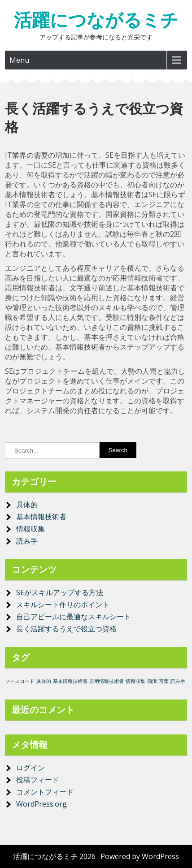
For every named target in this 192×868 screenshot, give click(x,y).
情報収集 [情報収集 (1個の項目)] (135, 681)
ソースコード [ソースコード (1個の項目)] (20, 681)
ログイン (31, 768)
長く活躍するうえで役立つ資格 (66, 629)
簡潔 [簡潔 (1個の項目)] (152, 681)
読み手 (27, 541)
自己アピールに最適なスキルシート (74, 617)
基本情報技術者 (41, 517)
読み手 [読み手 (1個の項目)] (178, 681)
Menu (19, 60)
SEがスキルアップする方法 (60, 592)
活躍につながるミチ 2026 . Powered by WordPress (96, 856)
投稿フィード (38, 780)
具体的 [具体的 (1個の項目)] (44, 681)
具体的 (27, 505)
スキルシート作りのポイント (63, 605)
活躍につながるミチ (96, 20)
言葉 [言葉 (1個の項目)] (164, 681)
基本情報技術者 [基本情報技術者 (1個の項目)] (70, 681)
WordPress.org (41, 804)
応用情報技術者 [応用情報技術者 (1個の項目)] (107, 681)
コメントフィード (45, 792)
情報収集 (31, 529)
